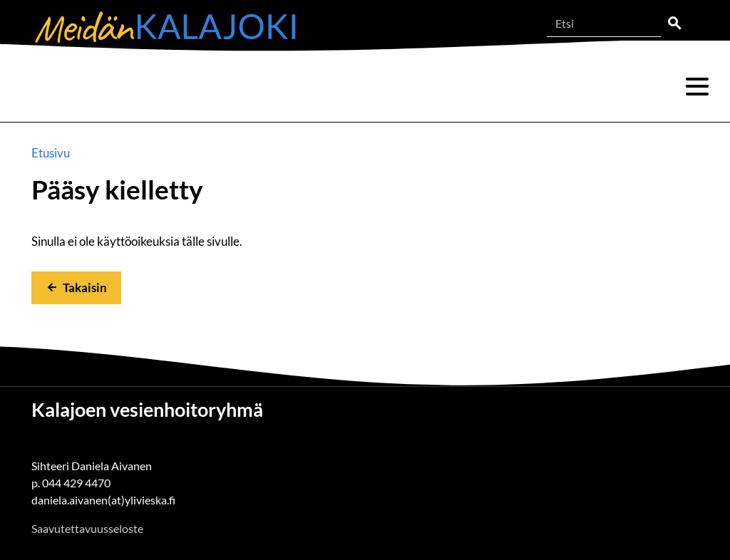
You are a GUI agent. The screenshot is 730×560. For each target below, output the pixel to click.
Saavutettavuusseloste (87, 528)
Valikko (697, 87)
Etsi (674, 24)
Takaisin (85, 287)
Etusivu (51, 153)
